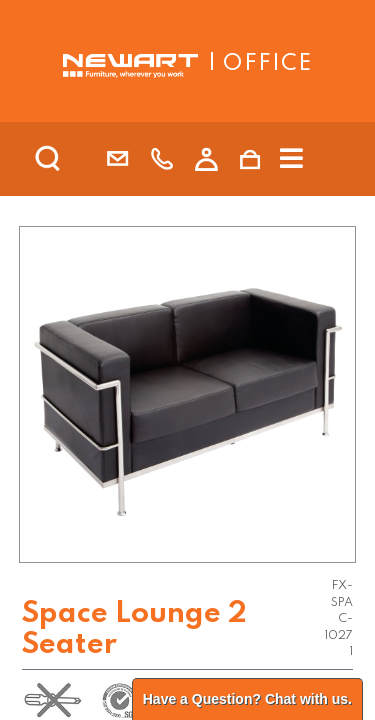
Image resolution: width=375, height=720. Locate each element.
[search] (74, 159)
